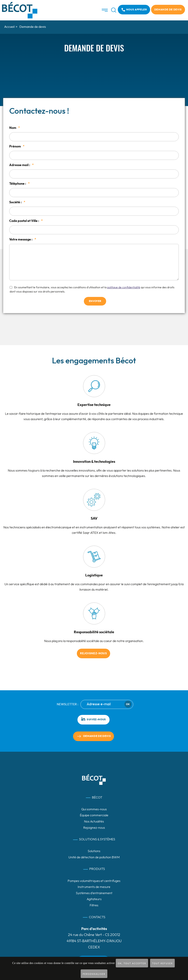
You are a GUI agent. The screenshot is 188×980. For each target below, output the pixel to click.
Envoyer (95, 301)
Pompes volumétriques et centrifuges (94, 881)
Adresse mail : (21, 165)
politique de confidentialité (124, 288)
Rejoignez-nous (93, 653)
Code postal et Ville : (26, 221)
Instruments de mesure (94, 887)
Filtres (94, 905)
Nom (15, 128)
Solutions (94, 851)
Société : (17, 202)
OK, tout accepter (132, 963)
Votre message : (23, 239)
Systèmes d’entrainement (94, 893)
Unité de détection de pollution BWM (94, 857)
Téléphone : (19, 184)
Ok (128, 704)
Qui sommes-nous (94, 809)
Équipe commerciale (94, 815)
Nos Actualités (94, 822)
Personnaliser (94, 974)
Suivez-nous (93, 719)
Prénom (17, 146)
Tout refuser (162, 963)
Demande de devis (168, 10)
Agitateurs (94, 899)
